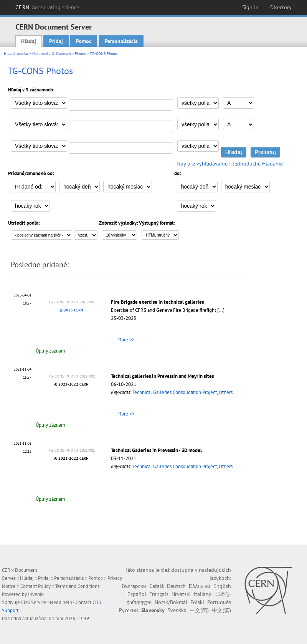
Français (159, 594)
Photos (80, 54)
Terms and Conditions (77, 586)
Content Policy (35, 586)
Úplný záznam (50, 351)
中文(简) (199, 610)
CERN (47, 7)
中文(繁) (221, 610)
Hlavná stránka (16, 54)
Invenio (36, 594)
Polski (197, 602)
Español (137, 594)
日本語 (223, 594)
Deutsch (176, 586)
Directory (281, 7)
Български (134, 586)
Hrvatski (181, 594)
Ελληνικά (200, 586)
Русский (129, 610)
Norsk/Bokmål (171, 602)
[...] (221, 310)
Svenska (177, 610)
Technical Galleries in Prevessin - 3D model (156, 450)
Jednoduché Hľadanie (258, 164)
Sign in (250, 7)
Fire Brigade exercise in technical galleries (157, 302)
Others (226, 392)
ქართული (139, 602)
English (222, 586)
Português (219, 602)
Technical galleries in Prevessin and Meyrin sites (162, 376)
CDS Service (34, 602)
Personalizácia (121, 41)
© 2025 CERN (71, 310)
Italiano (203, 594)
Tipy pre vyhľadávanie (202, 164)
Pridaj (56, 41)
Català (157, 586)
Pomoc (84, 41)
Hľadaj (29, 41)
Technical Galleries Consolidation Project (175, 392)
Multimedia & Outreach (51, 54)
